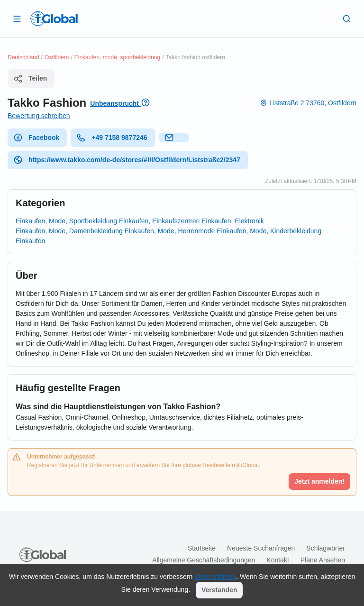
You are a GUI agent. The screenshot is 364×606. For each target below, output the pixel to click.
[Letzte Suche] (347, 18)
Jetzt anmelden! (319, 481)
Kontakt (278, 560)
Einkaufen (30, 241)
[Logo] (54, 18)
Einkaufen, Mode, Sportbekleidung (66, 221)
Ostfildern (57, 57)
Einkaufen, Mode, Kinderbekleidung (269, 231)
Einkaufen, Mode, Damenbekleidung (69, 231)
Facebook (36, 138)
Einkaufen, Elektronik (233, 221)
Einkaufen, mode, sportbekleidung (117, 57)
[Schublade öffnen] (17, 18)
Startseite (202, 548)
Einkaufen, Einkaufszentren (159, 221)
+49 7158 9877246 (112, 138)
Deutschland (23, 57)
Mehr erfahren (215, 577)
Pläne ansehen (323, 560)
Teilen (30, 79)
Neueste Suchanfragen (261, 548)
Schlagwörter (326, 548)
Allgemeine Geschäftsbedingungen (204, 560)
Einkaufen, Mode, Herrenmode (170, 231)
